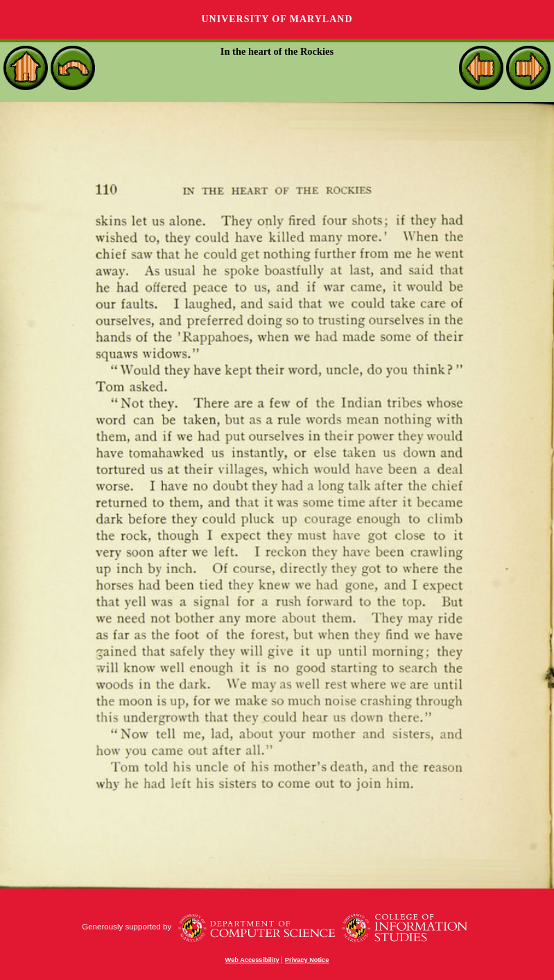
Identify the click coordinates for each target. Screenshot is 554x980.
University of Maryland (277, 19)
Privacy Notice (307, 960)
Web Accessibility (252, 960)
